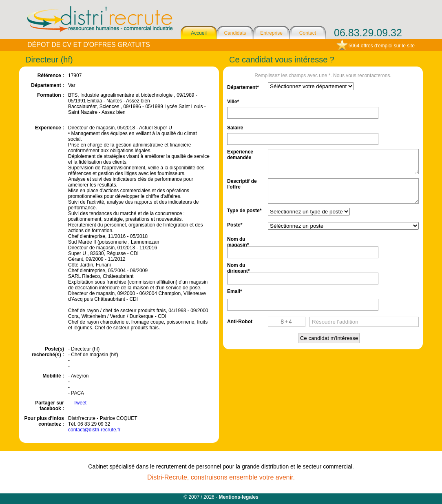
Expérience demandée (240, 154)
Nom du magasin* (238, 241)
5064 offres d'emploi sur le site (382, 46)
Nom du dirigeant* (238, 268)
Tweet (80, 403)
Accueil (199, 33)
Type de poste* (244, 211)
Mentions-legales (238, 497)
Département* (243, 87)
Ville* (233, 102)
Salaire (235, 128)
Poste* (235, 225)
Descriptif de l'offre (242, 183)
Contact (308, 33)
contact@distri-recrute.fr (94, 430)
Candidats (235, 33)
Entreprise (271, 33)
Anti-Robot (240, 322)
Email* (235, 291)
